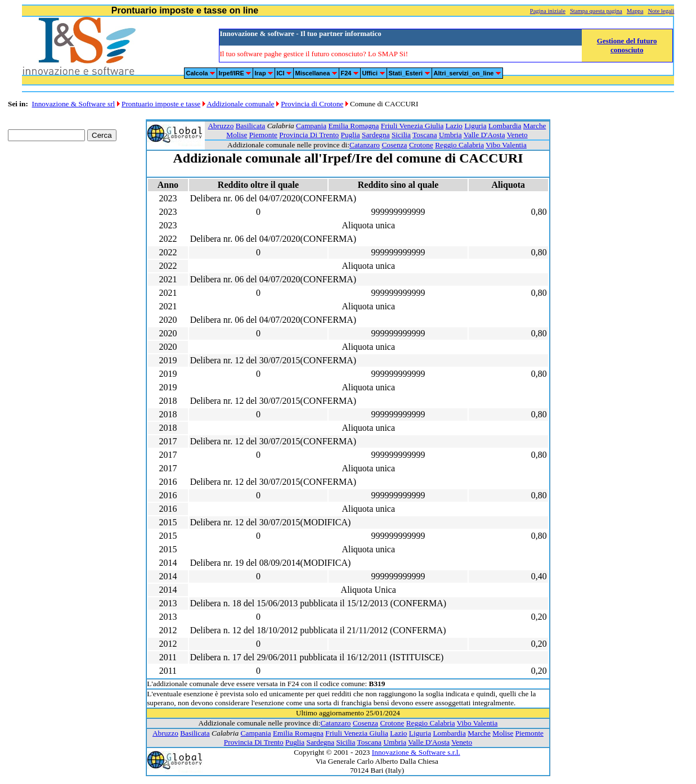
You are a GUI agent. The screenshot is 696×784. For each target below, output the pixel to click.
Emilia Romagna (354, 126)
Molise (237, 135)
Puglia (351, 135)
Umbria (450, 135)
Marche (535, 126)
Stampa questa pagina (596, 11)
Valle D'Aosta (484, 135)
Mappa (635, 11)
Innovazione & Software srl (74, 104)
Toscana (425, 135)
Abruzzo (221, 126)
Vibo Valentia (506, 145)
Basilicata (251, 126)
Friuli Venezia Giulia (412, 126)
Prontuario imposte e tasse (161, 104)
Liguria (475, 126)
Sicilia (401, 135)
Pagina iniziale (548, 11)
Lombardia (505, 126)
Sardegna (376, 135)
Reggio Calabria (459, 145)
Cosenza (394, 145)
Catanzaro (365, 145)
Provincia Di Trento (309, 135)
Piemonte (263, 135)
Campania (311, 126)
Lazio (454, 126)
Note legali (661, 11)
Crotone (421, 145)
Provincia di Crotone (312, 104)
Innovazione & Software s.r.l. (416, 752)
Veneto (517, 135)
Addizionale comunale (240, 104)
